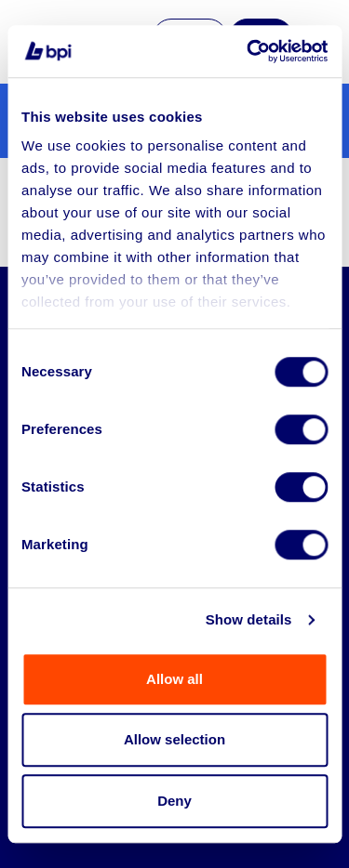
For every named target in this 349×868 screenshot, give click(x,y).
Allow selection (174, 739)
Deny (174, 801)
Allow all (174, 679)
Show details (249, 619)
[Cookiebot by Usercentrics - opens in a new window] (248, 51)
